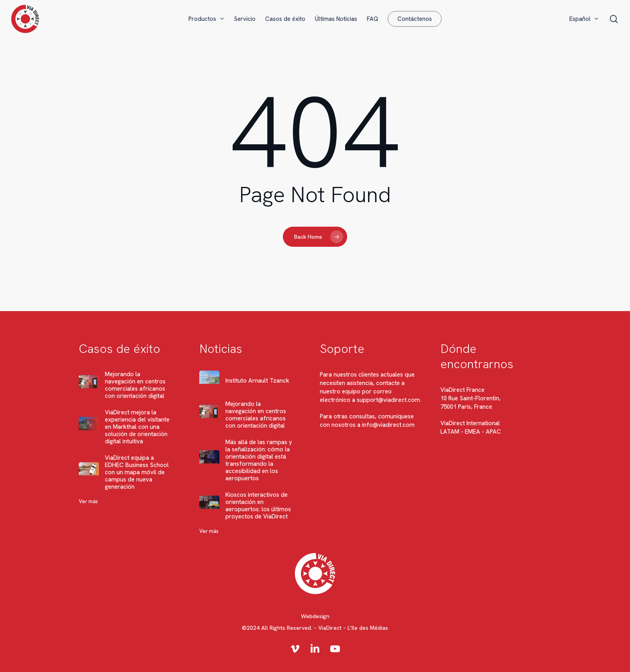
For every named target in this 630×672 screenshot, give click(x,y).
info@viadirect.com (388, 425)
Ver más (88, 501)
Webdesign (315, 616)
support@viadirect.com (388, 400)
